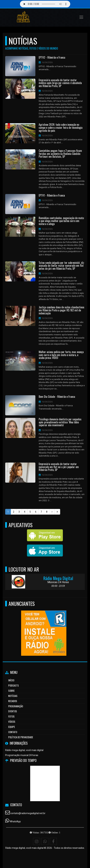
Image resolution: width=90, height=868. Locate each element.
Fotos (11, 716)
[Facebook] (53, 841)
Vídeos (12, 722)
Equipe (12, 727)
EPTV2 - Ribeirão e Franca (52, 58)
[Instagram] (37, 841)
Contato (13, 732)
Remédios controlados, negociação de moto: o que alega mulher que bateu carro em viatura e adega (61, 221)
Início (11, 680)
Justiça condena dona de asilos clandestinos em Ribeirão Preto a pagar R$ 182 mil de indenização (62, 310)
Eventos (13, 711)
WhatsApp (15, 821)
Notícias (13, 696)
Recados (13, 701)
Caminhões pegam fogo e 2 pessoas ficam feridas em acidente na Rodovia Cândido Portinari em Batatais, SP (60, 154)
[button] (81, 17)
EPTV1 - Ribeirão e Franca (52, 196)
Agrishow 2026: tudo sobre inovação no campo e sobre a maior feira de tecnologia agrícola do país (61, 128)
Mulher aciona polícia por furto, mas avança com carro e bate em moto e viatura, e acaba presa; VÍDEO (61, 355)
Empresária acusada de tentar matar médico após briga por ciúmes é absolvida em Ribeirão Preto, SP (60, 83)
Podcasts (13, 685)
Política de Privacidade (21, 737)
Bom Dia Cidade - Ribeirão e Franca (57, 397)
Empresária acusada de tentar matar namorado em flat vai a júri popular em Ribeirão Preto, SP (59, 467)
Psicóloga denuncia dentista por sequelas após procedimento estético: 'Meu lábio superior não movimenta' (60, 422)
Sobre (11, 691)
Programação (16, 706)
